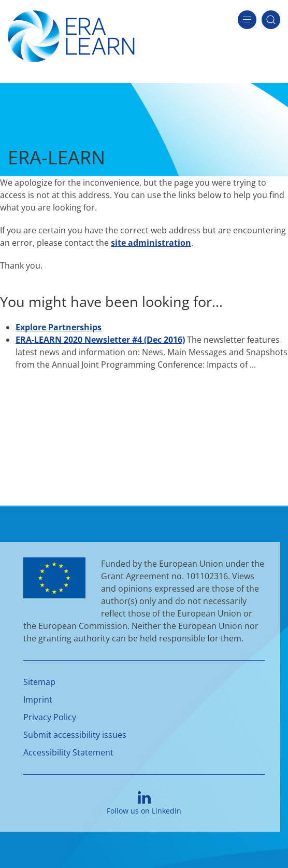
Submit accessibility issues (75, 735)
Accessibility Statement (68, 752)
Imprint (38, 699)
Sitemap (39, 682)
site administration (151, 243)
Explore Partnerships (59, 327)
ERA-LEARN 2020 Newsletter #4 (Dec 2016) (100, 340)
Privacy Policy (50, 717)
